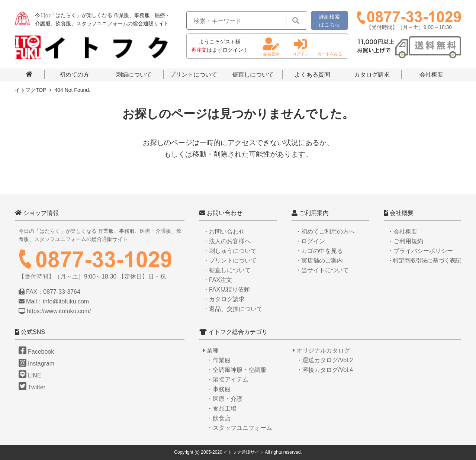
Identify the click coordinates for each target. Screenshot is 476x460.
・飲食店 (219, 418)
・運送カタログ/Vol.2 (325, 360)
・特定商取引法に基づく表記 (424, 260)
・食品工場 (222, 408)
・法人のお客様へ (227, 241)
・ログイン (310, 241)
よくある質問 (312, 75)
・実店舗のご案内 (319, 260)
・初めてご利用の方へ (325, 231)
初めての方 (74, 75)
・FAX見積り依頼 (226, 289)
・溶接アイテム (228, 379)
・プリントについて (230, 260)
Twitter (32, 387)
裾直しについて (253, 75)
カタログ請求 (372, 75)
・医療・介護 (225, 399)
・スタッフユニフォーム (239, 428)
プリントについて (193, 75)
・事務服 (219, 389)
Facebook (36, 352)
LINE (30, 375)
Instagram (36, 364)
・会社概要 (402, 231)
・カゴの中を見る (319, 251)
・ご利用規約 (405, 241)
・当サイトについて (322, 270)
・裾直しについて (227, 270)
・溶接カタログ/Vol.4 (325, 370)
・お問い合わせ (224, 231)
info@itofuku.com (66, 301)
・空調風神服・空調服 (237, 370)
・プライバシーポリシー (420, 251)
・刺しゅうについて (230, 251)
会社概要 (431, 75)
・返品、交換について (233, 309)
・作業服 (219, 360)
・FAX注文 (218, 280)
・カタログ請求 (224, 299)
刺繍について (134, 75)
